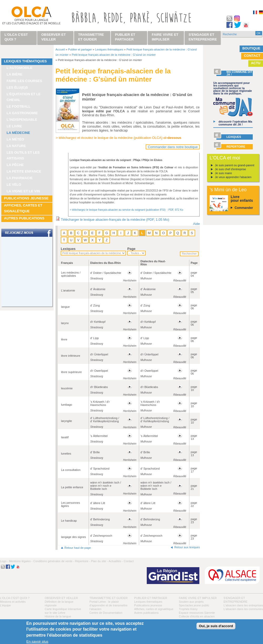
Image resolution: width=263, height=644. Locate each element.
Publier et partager (80, 49)
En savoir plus (37, 642)
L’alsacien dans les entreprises (243, 605)
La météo (15, 139)
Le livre (14, 126)
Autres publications (24, 218)
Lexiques (68, 249)
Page (131, 249)
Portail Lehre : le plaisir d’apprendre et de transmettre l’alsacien (108, 605)
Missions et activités (13, 602)
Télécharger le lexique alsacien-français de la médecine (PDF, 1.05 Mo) (115, 220)
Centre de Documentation (106, 613)
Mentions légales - (21, 561)
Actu (256, 63)
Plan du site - (99, 561)
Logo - (4, 561)
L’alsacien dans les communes (243, 609)
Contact (252, 56)
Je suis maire (223, 173)
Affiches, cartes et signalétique (23, 208)
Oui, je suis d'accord (216, 626)
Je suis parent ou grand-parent (235, 165)
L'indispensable (22, 120)
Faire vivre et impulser (198, 598)
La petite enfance (24, 171)
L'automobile (19, 68)
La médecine (18, 133)
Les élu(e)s (17, 87)
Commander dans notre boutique (173, 147)
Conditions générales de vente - (54, 561)
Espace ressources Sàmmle (197, 613)
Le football (19, 106)
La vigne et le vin (23, 191)
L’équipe (5, 605)
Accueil (60, 49)
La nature (16, 146)
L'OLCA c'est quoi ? (15, 598)
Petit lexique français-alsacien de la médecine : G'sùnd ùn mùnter (114, 55)
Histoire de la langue (58, 616)
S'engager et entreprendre (203, 37)
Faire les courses (24, 81)
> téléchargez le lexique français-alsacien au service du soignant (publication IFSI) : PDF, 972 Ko (127, 210)
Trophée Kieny (188, 609)
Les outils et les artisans (23, 155)
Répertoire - (83, 561)
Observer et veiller (61, 598)
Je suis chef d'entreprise (230, 169)
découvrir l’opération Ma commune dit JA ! (235, 123)
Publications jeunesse (26, 198)
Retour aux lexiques (187, 547)
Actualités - (116, 561)
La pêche (15, 165)
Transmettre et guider (108, 598)
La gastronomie (22, 113)
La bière (14, 74)
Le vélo (14, 185)
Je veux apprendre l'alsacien (233, 177)
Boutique (251, 48)
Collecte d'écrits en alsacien (197, 616)
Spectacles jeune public (194, 605)
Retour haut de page (78, 548)
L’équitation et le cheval (24, 97)
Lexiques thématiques (25, 61)
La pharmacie (20, 178)
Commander (244, 208)
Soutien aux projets (191, 602)
